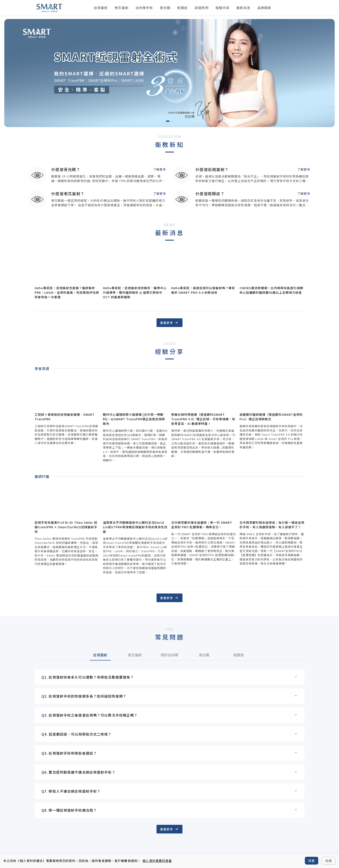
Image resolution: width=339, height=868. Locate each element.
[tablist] (169, 655)
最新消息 (243, 8)
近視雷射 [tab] (100, 655)
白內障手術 (144, 8)
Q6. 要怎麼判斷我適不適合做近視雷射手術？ (169, 772)
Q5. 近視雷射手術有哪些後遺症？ (169, 753)
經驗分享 (222, 8)
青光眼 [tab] (204, 655)
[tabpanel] (169, 744)
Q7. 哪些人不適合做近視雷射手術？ (169, 791)
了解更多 (160, 169)
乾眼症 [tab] (239, 655)
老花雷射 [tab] (135, 655)
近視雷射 (101, 8)
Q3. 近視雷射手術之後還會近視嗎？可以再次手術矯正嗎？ (169, 715)
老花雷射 (122, 8)
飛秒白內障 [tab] (169, 655)
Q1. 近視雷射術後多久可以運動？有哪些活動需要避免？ (169, 677)
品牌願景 (264, 8)
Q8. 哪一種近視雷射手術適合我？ (169, 810)
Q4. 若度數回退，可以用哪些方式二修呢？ (169, 734)
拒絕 (329, 861)
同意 (312, 861)
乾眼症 (182, 8)
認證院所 (201, 8)
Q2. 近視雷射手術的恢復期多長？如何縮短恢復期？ (169, 696)
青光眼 (165, 8)
